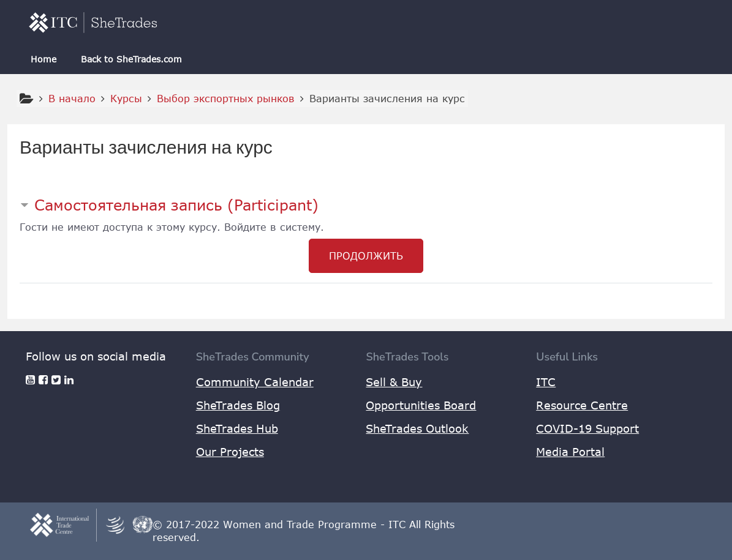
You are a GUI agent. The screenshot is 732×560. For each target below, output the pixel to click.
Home (43, 59)
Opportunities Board (421, 405)
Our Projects (230, 452)
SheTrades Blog (238, 405)
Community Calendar (255, 382)
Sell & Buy (394, 382)
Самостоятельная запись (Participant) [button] (176, 205)
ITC (546, 382)
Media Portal (570, 452)
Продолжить (366, 256)
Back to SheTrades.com (131, 59)
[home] (93, 22)
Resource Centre (582, 405)
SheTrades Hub (237, 428)
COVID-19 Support (587, 428)
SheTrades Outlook (417, 428)
